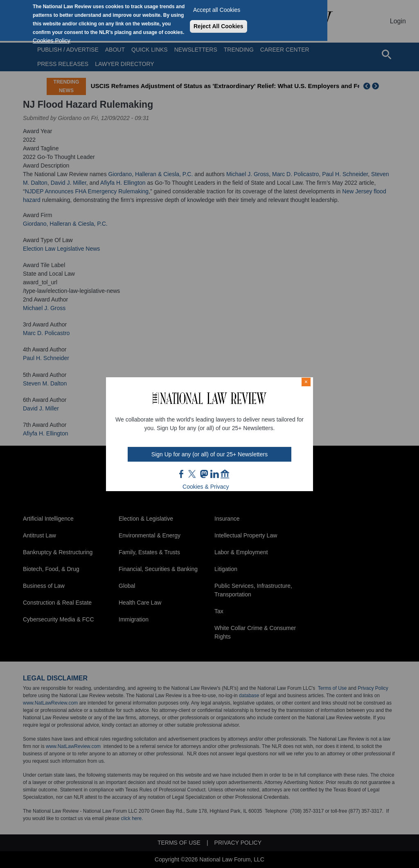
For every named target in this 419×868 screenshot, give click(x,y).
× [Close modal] (306, 382)
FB (182, 474)
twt (193, 474)
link (214, 474)
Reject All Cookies (219, 26)
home (225, 474)
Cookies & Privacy (206, 487)
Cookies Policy (52, 41)
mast (204, 474)
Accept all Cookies (217, 10)
